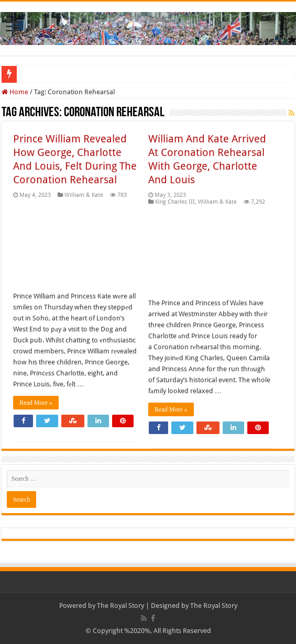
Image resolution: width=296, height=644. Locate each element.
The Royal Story (120, 606)
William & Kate (84, 195)
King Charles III (175, 202)
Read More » (36, 403)
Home (15, 92)
